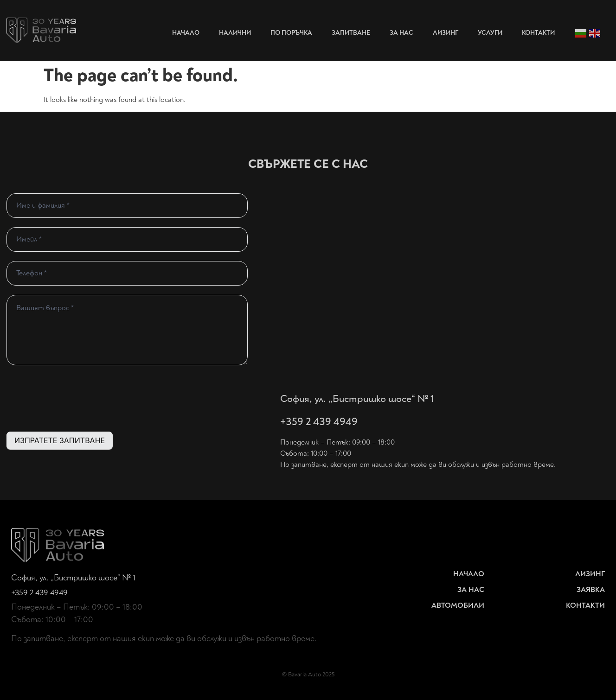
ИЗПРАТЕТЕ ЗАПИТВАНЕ (60, 440)
